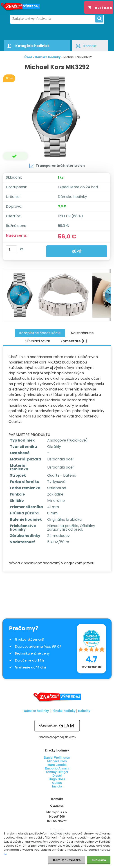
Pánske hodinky (64, 711)
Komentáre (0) (74, 341)
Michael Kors (57, 761)
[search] (99, 19)
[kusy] (11, 249)
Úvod (28, 57)
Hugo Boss (57, 779)
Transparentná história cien (57, 166)
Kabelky (84, 711)
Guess (57, 783)
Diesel (57, 776)
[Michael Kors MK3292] (57, 117)
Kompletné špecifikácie (40, 333)
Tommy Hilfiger (57, 772)
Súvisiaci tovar (38, 341)
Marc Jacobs (57, 765)
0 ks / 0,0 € (103, 8)
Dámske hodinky (48, 57)
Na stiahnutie (82, 333)
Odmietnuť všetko (67, 860)
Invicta (57, 786)
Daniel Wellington (57, 758)
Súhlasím (99, 860)
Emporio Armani (57, 768)
